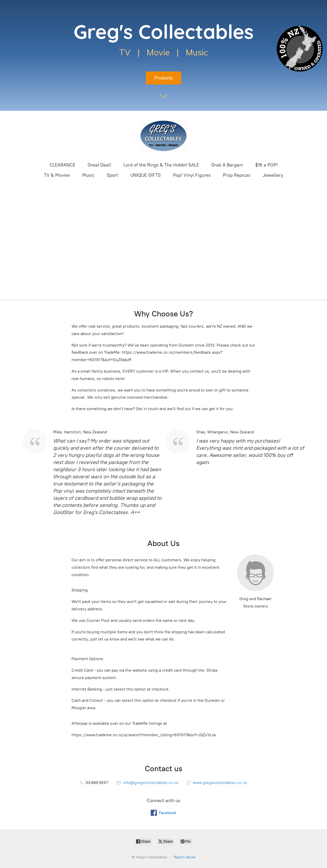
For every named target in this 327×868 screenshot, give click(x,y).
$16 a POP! (266, 165)
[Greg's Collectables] (163, 136)
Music (88, 175)
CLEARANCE (62, 165)
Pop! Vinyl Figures (192, 175)
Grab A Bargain (227, 165)
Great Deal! (99, 165)
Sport (112, 175)
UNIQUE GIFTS (145, 175)
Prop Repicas (237, 175)
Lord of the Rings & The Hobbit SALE (161, 165)
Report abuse (185, 857)
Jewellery (273, 175)
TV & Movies (57, 175)
